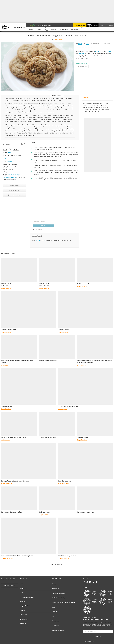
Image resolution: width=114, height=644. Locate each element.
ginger (110, 51)
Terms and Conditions (58, 630)
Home (22, 584)
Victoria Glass (58, 39)
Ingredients (23, 601)
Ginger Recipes (82, 66)
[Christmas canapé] (95, 424)
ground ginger (10, 161)
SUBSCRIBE (43, 226)
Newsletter (23, 623)
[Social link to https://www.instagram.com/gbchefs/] (90, 582)
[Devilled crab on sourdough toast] (85, 386)
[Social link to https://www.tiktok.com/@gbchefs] (96, 582)
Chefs (22, 593)
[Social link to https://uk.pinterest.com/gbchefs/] (87, 582)
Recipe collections (25, 606)
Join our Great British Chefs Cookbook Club (64, 602)
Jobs (53, 616)
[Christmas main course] (28, 310)
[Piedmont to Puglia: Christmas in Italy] (19, 424)
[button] (31, 29)
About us (54, 612)
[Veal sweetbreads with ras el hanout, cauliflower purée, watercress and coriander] (95, 347)
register (44, 240)
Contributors (55, 621)
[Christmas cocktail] (95, 270)
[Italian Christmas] (57, 270)
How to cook (24, 615)
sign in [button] (38, 240)
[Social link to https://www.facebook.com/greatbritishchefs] (84, 582)
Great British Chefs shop (58, 598)
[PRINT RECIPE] (22, 144)
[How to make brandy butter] (95, 498)
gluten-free (99, 51)
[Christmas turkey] (85, 310)
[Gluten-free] (19, 270)
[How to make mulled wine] (57, 424)
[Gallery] (38, 66)
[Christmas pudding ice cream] (85, 536)
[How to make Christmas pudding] (19, 498)
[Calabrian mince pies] (85, 461)
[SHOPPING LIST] (25, 144)
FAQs (53, 607)
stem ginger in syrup (10, 178)
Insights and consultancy (59, 593)
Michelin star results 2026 (27, 597)
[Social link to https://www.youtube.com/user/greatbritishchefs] (93, 582)
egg (5, 158)
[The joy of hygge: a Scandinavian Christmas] (28, 461)
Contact (54, 584)
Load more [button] (56, 565)
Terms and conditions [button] (37, 229)
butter (9, 153)
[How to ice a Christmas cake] (57, 347)
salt (8, 172)
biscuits (16, 104)
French (30, 119)
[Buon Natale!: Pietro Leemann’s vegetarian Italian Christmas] (19, 347)
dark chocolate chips (14, 175)
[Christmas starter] (57, 498)
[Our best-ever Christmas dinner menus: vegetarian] (28, 536)
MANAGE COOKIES (10, 585)
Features (22, 610)
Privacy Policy (55, 626)
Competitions (24, 619)
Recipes (22, 588)
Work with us (55, 589)
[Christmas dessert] (28, 386)
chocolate (82, 54)
